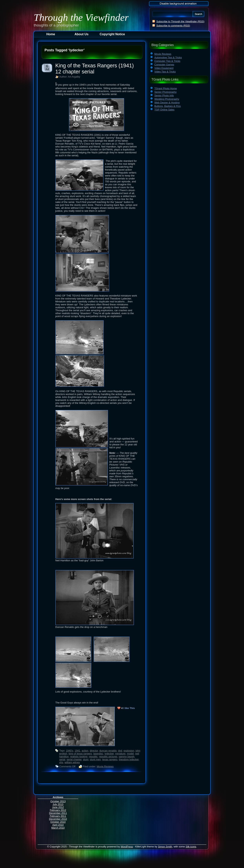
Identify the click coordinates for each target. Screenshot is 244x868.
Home (51, 34)
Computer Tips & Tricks (167, 61)
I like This (129, 708)
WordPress (127, 847)
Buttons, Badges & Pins (168, 106)
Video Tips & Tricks (165, 72)
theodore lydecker (129, 759)
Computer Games (164, 65)
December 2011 (58, 813)
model (130, 754)
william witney (72, 762)
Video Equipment (164, 68)
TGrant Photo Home (166, 88)
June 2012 (58, 807)
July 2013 (58, 804)
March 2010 (58, 828)
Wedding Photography (167, 99)
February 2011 (58, 816)
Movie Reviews (105, 766)
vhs (61, 762)
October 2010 (58, 822)
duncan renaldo (108, 751)
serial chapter (74, 759)
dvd (120, 751)
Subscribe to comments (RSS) (173, 26)
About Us (81, 34)
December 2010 (58, 819)
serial (62, 759)
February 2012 (58, 810)
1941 (77, 751)
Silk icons (191, 847)
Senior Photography (165, 92)
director (94, 751)
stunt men (95, 759)
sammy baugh (127, 756)
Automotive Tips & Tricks (168, 57)
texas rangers (110, 759)
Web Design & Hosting (167, 103)
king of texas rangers (80, 754)
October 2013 (58, 801)
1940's (70, 751)
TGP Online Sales (164, 110)
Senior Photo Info (164, 95)
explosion (129, 751)
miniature (120, 754)
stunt (86, 759)
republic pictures (108, 756)
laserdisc (98, 754)
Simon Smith (165, 847)
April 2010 (58, 825)
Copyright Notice (112, 34)
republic (93, 756)
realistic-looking (79, 756)
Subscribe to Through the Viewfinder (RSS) (180, 21)
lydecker (109, 754)
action (85, 751)
